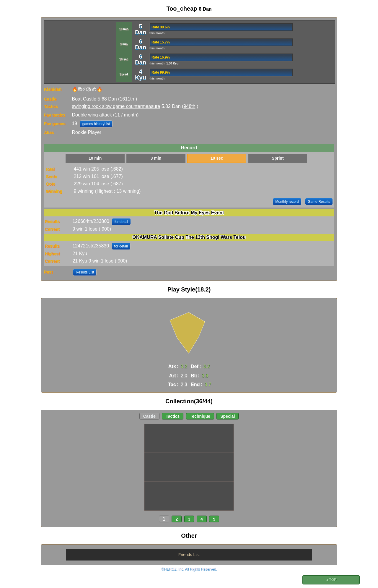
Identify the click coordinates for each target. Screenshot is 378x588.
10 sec (217, 158)
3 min (156, 158)
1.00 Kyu (172, 63)
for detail (121, 222)
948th (189, 106)
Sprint (278, 158)
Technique (200, 416)
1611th (127, 99)
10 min (95, 158)
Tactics (173, 416)
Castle (149, 416)
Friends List (189, 555)
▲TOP (331, 580)
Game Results (319, 202)
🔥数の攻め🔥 (87, 89)
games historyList (96, 124)
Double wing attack (92, 115)
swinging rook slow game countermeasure (116, 106)
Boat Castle (84, 99)
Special (228, 416)
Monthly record (287, 202)
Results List (85, 272)
